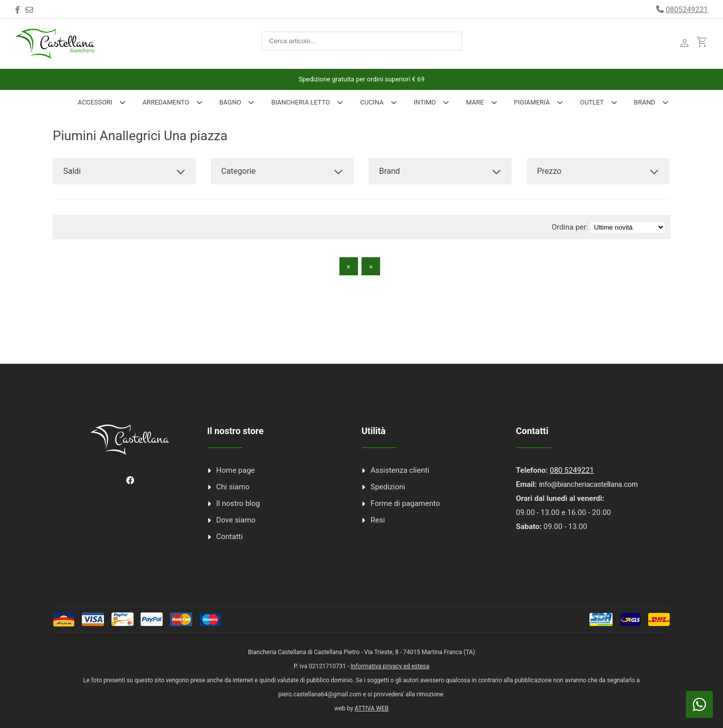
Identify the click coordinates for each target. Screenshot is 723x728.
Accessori (95, 102)
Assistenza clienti (400, 470)
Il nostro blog (238, 503)
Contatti (230, 537)
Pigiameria (532, 102)
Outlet (592, 102)
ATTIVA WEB (372, 708)
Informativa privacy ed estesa (390, 666)
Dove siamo (236, 520)
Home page (236, 470)
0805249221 (687, 10)
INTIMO (425, 102)
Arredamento (166, 102)
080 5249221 (572, 470)
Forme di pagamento (405, 503)
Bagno (230, 102)
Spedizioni (388, 487)
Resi (378, 520)
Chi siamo (233, 487)
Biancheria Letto (300, 102)
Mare (475, 102)
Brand (645, 102)
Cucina (372, 102)
